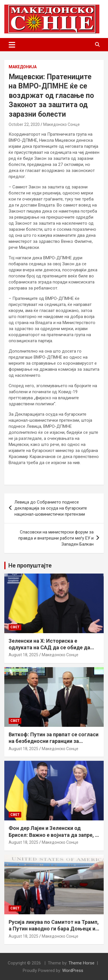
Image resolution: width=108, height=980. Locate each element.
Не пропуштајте (30, 565)
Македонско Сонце (61, 124)
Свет (15, 627)
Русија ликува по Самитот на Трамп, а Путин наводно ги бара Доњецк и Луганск (54, 929)
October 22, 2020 (24, 124)
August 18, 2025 (23, 655)
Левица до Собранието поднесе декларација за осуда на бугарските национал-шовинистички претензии (51, 508)
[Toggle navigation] (12, 45)
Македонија (23, 67)
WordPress (73, 970)
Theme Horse (82, 963)
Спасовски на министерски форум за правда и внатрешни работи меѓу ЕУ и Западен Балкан (56, 538)
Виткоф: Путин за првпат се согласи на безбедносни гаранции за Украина (54, 741)
